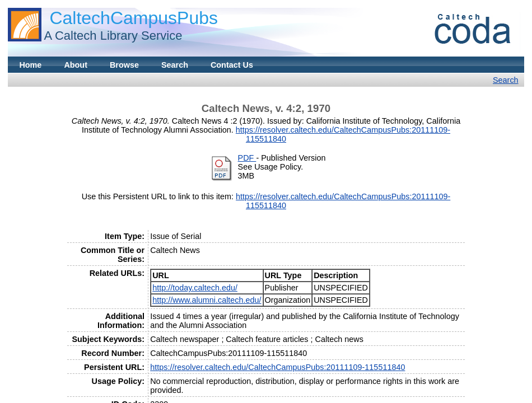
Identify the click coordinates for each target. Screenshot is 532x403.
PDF (247, 158)
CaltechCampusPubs (134, 18)
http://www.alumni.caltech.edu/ (207, 300)
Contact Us (232, 65)
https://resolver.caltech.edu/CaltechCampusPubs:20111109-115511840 (277, 367)
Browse (124, 65)
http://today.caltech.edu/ (195, 288)
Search (175, 65)
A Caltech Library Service (113, 36)
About (76, 65)
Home (30, 65)
